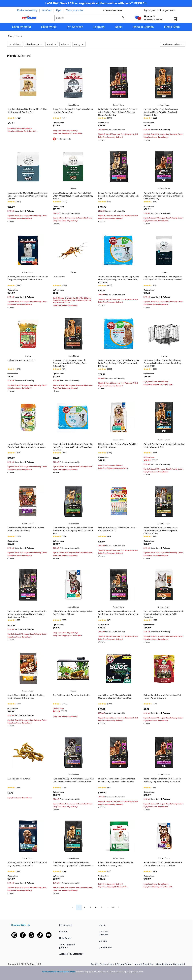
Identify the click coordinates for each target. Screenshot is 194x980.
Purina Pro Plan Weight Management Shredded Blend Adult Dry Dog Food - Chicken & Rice (161, 531)
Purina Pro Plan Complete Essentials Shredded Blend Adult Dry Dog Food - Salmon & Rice (70, 363)
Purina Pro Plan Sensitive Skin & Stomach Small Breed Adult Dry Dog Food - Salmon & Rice (118, 614)
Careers (63, 932)
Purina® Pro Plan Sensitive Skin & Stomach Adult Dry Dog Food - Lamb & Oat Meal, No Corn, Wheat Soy (163, 196)
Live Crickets (59, 277)
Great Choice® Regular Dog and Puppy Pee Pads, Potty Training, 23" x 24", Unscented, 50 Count (73, 447)
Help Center (65, 938)
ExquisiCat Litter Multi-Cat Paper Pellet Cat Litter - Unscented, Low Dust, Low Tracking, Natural (27, 196)
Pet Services (66, 925)
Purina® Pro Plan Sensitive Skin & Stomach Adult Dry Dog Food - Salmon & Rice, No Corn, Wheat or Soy (118, 112)
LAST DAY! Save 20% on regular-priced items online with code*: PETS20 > (96, 3)
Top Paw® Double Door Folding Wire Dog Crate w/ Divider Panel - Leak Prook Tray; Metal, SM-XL (163, 363)
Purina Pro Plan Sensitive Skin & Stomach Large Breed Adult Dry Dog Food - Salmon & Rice (118, 196)
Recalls (94, 964)
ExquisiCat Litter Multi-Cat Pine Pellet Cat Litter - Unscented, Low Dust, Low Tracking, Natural (73, 196)
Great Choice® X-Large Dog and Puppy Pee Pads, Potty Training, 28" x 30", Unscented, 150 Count (119, 363)
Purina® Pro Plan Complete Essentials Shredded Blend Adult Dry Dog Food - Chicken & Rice (161, 112)
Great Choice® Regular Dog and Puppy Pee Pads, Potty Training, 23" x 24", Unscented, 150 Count (119, 279)
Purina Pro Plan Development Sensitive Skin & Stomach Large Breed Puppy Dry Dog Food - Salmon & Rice (27, 614)
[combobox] (90, 18)
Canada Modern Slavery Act (171, 964)
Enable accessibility (27, 10)
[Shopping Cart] (179, 19)
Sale (10, 36)
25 (113, 907)
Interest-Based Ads (144, 964)
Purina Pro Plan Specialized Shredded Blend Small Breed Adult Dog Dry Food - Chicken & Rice (73, 531)
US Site (103, 941)
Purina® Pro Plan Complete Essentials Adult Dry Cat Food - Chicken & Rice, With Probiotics (163, 614)
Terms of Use (107, 964)
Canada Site (105, 947)
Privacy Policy (124, 964)
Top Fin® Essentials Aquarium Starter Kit (71, 695)
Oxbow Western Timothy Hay (21, 360)
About (102, 925)
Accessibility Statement (71, 954)
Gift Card (47, 10)
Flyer (59, 10)
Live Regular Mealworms (19, 779)
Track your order (75, 10)
